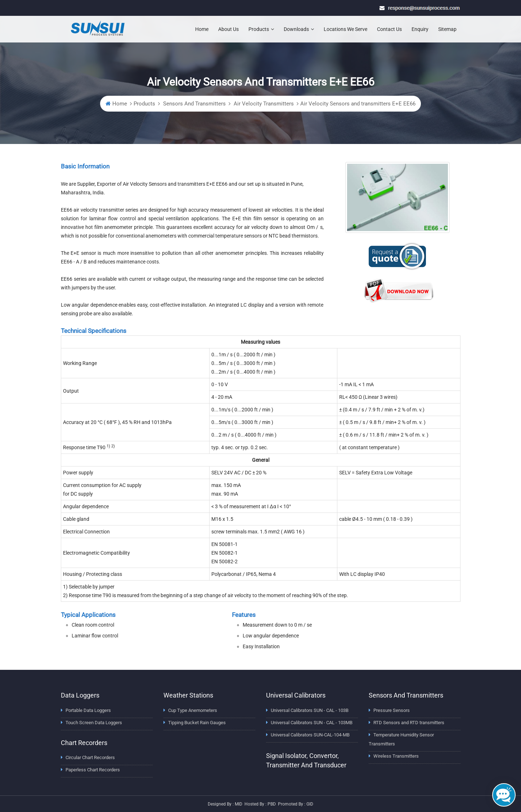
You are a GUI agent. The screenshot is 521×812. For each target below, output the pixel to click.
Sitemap (447, 29)
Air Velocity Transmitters (263, 104)
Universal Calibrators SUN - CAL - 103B (310, 710)
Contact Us (389, 29)
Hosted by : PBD (260, 804)
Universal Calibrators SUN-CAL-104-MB (310, 735)
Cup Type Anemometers (193, 710)
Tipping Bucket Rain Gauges (197, 723)
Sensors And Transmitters (194, 104)
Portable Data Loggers (88, 710)
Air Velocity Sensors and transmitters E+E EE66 (358, 104)
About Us (228, 29)
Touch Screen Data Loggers (94, 723)
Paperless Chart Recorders (93, 770)
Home (202, 29)
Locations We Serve (345, 29)
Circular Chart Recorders (90, 757)
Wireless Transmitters (396, 756)
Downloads (299, 29)
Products (261, 29)
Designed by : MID (225, 804)
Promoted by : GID (296, 804)
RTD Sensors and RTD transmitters (409, 723)
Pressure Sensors (392, 710)
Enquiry (420, 29)
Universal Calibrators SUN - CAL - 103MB (312, 723)
